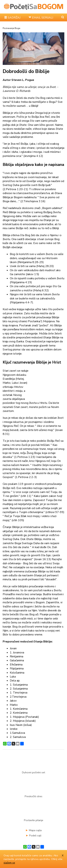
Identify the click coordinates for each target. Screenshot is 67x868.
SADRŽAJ (14, 18)
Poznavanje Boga (11, 28)
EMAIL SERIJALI (43, 18)
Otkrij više (57, 859)
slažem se (9, 863)
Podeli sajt (35, 835)
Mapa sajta (35, 830)
